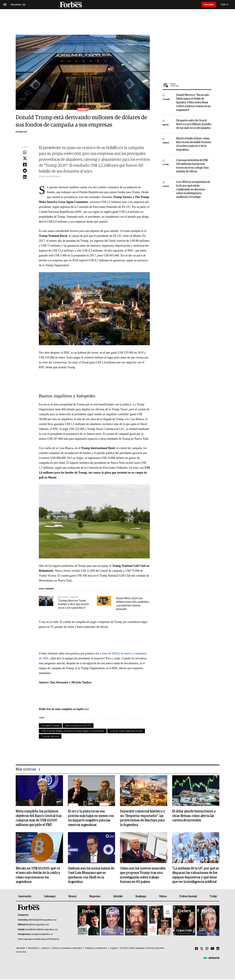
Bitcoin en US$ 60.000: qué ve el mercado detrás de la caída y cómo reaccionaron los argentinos (38, 876)
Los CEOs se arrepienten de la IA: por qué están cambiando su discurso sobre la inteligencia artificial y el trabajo (193, 190)
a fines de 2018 (109, 653)
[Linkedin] (218, 949)
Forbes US (21, 132)
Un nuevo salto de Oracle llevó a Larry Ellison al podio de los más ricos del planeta (194, 124)
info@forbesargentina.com (37, 925)
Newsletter (33, 949)
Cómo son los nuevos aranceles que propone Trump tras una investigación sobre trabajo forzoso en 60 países (143, 876)
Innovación (25, 897)
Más (191, 85)
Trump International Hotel (126, 731)
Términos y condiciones (96, 949)
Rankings (141, 897)
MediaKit (21, 949)
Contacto (45, 949)
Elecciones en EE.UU (78, 725)
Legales (114, 949)
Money (72, 897)
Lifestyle (118, 897)
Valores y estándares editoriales (67, 949)
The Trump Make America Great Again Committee (73, 731)
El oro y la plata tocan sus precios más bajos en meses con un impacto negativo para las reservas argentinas (91, 818)
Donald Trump (50, 725)
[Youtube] (212, 949)
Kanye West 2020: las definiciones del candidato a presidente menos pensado (133, 604)
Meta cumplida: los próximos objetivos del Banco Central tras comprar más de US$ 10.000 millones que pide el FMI (39, 818)
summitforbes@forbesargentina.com (41, 930)
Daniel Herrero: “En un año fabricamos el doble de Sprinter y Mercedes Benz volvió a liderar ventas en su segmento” (193, 103)
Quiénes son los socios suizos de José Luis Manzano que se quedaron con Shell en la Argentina (91, 876)
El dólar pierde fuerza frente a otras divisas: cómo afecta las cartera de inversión (194, 816)
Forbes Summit (188, 897)
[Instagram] (207, 949)
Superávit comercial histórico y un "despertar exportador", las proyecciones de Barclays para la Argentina (142, 818)
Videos (163, 897)
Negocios (95, 897)
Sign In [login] (227, 4)
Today (213, 897)
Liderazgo (50, 897)
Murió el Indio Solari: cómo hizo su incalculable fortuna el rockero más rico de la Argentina (193, 144)
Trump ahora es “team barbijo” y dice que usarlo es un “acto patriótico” (74, 604)
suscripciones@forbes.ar (42, 935)
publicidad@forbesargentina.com (42, 920)
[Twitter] (202, 949)
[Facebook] (196, 949)
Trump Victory (50, 736)
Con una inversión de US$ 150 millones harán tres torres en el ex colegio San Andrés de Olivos (192, 166)
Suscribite (210, 5)
